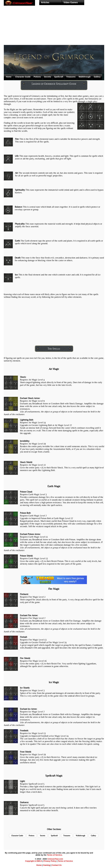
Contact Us (57, 865)
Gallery (97, 77)
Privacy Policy (50, 861)
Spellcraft (59, 77)
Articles (45, 2)
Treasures (71, 77)
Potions (37, 77)
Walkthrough (85, 77)
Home (9, 77)
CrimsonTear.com (55, 859)
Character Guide (23, 77)
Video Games (71, 2)
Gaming (47, 865)
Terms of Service (54, 855)
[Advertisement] (54, 29)
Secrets (48, 77)
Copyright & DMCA (34, 861)
